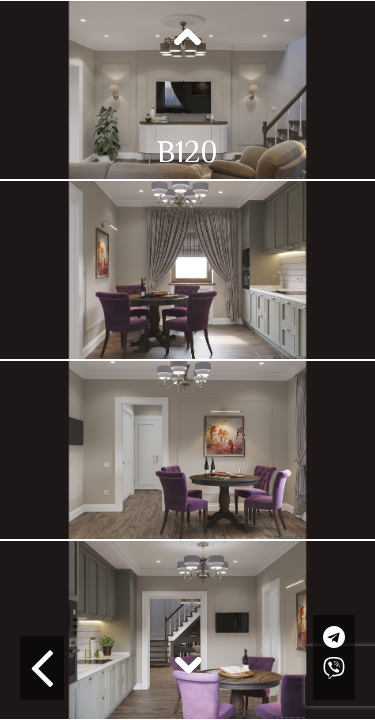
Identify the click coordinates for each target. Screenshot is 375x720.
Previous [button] (188, 38)
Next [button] (188, 664)
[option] (187, 90)
